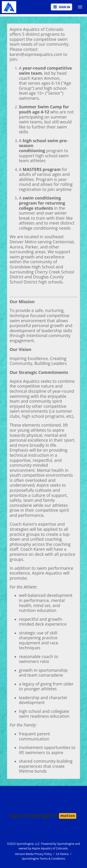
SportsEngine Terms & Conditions (43, 859)
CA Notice (62, 854)
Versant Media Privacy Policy (34, 854)
